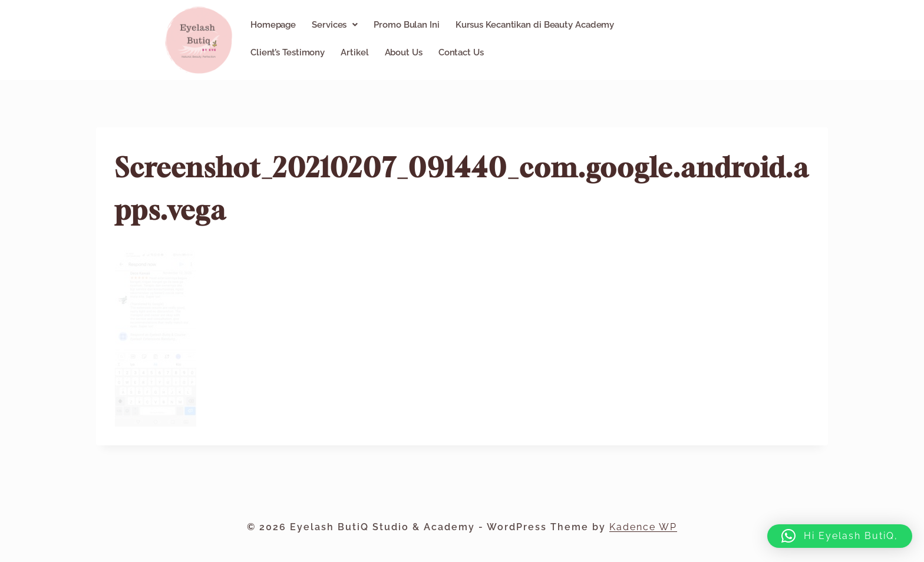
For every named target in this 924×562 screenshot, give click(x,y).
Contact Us (461, 52)
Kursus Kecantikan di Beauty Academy (535, 25)
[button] (335, 25)
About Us (404, 52)
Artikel (354, 52)
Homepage (273, 25)
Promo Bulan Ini (407, 25)
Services (335, 25)
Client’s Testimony (288, 52)
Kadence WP (643, 527)
